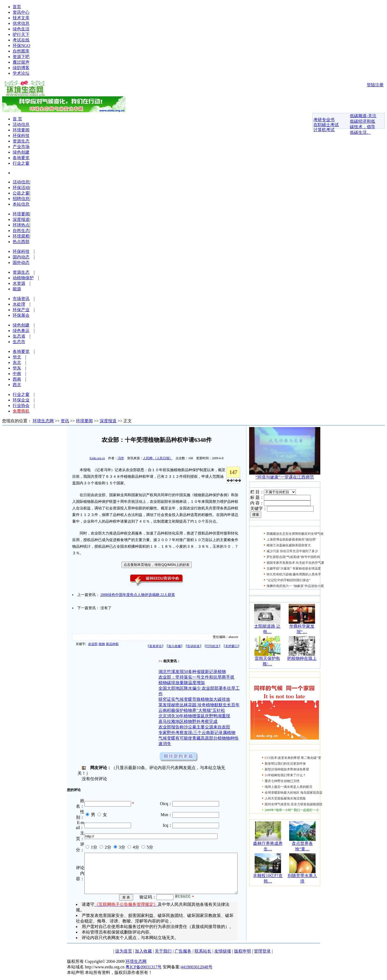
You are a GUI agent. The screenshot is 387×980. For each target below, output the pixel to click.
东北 (17, 363)
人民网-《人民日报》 (158, 458)
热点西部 (21, 242)
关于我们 (163, 953)
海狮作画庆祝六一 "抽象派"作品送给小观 (295, 586)
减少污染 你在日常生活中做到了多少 (292, 551)
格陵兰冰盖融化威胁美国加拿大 (289, 545)
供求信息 (21, 23)
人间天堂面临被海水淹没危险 (285, 798)
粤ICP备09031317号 (144, 969)
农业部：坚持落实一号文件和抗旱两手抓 (196, 677)
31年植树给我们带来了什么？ (285, 775)
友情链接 (223, 953)
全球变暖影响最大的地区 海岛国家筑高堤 (294, 793)
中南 (17, 374)
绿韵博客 (21, 68)
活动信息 (21, 124)
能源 (17, 289)
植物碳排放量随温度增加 (182, 683)
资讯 (65, 421)
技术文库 (21, 18)
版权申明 (243, 953)
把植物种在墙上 (302, 658)
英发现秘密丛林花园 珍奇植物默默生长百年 (199, 705)
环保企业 (21, 400)
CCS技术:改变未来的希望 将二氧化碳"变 (293, 758)
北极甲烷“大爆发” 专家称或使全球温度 (294, 569)
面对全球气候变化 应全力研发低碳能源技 (294, 804)
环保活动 (21, 188)
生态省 (19, 336)
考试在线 (21, 40)
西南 (17, 379)
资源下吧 (21, 57)
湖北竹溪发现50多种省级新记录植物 (192, 672)
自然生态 (21, 231)
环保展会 (21, 315)
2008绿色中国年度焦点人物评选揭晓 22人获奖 (138, 595)
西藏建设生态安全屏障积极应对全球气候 (295, 534)
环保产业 (21, 310)
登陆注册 (375, 85)
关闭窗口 (231, 646)
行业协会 (21, 406)
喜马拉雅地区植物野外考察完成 (188, 721)
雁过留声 (21, 62)
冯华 (121, 458)
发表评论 (156, 646)
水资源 (19, 283)
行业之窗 (21, 163)
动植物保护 (23, 278)
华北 (17, 357)
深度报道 (21, 219)
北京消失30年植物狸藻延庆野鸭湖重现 (194, 716)
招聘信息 (21, 199)
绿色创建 (21, 152)
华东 (17, 368)
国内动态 (21, 257)
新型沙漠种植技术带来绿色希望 (287, 769)
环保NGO (21, 46)
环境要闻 (21, 130)
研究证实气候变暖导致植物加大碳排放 (194, 699)
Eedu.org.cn (97, 458)
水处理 (19, 304)
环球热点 (21, 225)
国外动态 (21, 262)
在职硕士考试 (326, 125)
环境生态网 (43, 421)
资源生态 (21, 141)
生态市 (19, 342)
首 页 (17, 119)
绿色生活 (21, 29)
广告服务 (183, 953)
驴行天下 (21, 34)
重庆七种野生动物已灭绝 (282, 781)
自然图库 (21, 51)
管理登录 (262, 953)
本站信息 (21, 204)
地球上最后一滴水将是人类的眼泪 (288, 787)
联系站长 (203, 953)
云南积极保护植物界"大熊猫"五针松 (192, 710)
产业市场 (21, 147)
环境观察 (21, 236)
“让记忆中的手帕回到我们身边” (289, 580)
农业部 (93, 644)
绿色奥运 (21, 331)
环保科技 (21, 136)
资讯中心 (21, 12)
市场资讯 (21, 299)
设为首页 (124, 953)
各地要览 (21, 158)
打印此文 (212, 646)
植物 (102, 644)
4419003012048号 (197, 969)
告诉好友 (193, 646)
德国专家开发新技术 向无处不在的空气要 (295, 563)
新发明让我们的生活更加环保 (285, 764)
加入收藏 (175, 646)
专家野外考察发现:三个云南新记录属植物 (197, 733)
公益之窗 (21, 193)
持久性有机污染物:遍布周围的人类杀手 (294, 574)
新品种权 (112, 644)
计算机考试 (324, 130)
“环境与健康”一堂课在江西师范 (285, 477)
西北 (17, 385)
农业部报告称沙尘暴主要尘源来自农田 (194, 727)
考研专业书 (324, 120)
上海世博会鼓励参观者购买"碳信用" (292, 539)
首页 (17, 7)
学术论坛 (21, 73)
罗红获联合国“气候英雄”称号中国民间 (293, 557)
